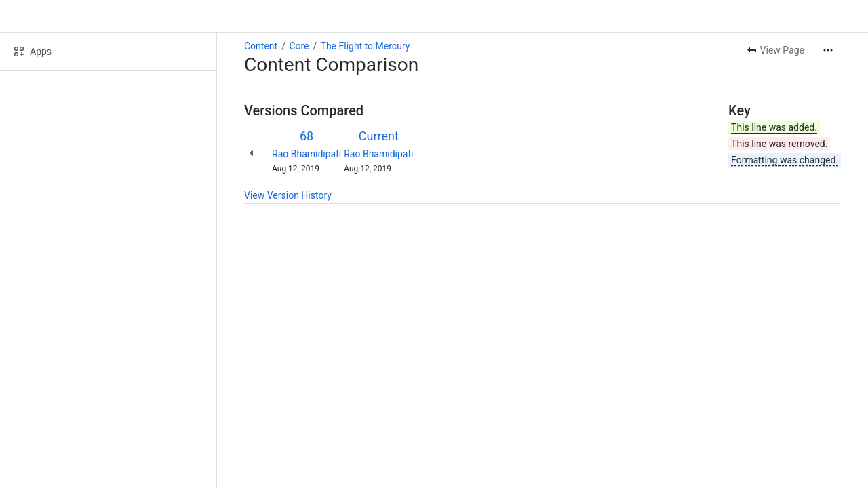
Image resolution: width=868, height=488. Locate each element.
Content (261, 46)
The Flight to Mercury (366, 46)
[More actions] (828, 50)
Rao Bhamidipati (307, 154)
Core (299, 46)
